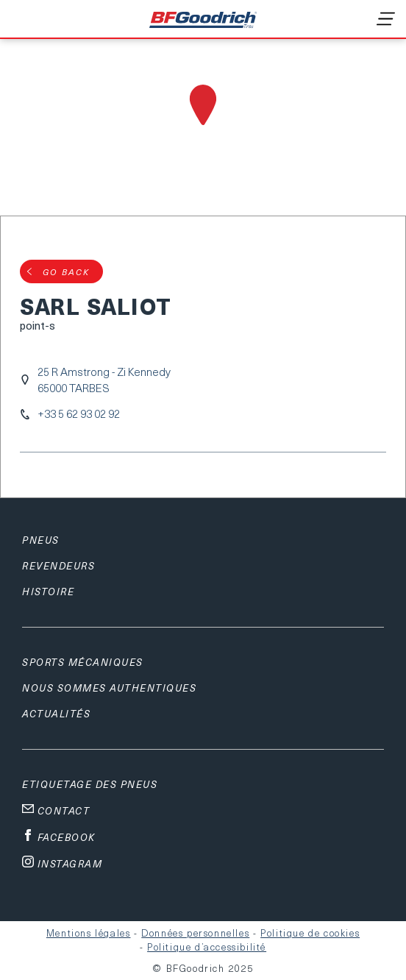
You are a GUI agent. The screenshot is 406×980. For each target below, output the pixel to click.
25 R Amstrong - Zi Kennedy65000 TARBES (104, 380)
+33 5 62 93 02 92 (79, 414)
